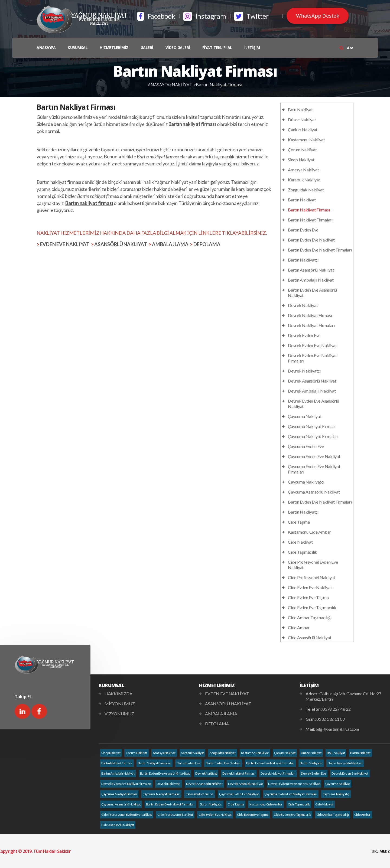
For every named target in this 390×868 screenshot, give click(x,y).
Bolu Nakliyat (300, 110)
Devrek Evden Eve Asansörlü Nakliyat (294, 784)
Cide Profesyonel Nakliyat (312, 577)
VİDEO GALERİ (178, 48)
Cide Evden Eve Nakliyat (310, 587)
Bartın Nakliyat (302, 200)
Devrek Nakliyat (303, 305)
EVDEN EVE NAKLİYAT (65, 244)
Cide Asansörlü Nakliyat (310, 637)
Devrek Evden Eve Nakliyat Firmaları (126, 784)
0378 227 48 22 (337, 709)
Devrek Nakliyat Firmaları (311, 325)
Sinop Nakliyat (301, 160)
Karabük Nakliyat (304, 180)
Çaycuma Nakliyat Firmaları (313, 436)
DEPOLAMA (207, 244)
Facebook (156, 16)
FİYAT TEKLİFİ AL (217, 48)
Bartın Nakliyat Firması (219, 85)
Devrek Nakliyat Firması (310, 315)
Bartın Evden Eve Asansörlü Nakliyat (165, 773)
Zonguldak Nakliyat (306, 190)
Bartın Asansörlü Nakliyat (311, 270)
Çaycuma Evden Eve (306, 446)
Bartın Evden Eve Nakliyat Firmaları (320, 250)
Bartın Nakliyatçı (303, 260)
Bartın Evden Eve (303, 230)
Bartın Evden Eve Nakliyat (311, 240)
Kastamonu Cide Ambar (309, 532)
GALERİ (147, 48)
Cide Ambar (299, 627)
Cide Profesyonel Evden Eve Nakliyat (127, 815)
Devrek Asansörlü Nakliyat (312, 381)
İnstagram (205, 16)
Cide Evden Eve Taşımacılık (312, 607)
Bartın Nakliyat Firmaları (310, 220)
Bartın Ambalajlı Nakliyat (311, 280)
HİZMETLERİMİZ (114, 48)
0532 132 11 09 (331, 719)
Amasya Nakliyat (303, 170)
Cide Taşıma (299, 522)
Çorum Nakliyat (302, 150)
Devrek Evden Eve (304, 335)
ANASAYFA (46, 48)
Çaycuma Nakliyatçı (306, 482)
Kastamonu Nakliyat (306, 140)
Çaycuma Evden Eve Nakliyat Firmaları (291, 794)
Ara (347, 48)
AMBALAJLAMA (170, 244)
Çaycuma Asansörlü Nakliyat (314, 492)
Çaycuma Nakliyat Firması (312, 426)
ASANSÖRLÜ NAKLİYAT (121, 244)
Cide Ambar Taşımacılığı (310, 617)
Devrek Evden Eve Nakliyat (312, 345)
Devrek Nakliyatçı (304, 371)
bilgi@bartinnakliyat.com (337, 729)
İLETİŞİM (252, 48)
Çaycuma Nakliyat (305, 416)
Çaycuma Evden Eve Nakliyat (314, 456)
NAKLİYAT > (184, 85)
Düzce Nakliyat (302, 120)
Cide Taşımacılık (303, 552)
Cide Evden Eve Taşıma (308, 597)
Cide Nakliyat (300, 542)
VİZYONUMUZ (119, 714)
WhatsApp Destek (318, 16)
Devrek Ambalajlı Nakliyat (312, 391)
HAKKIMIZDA (118, 694)
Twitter (251, 16)
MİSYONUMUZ (120, 704)
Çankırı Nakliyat (303, 130)
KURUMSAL (78, 48)
